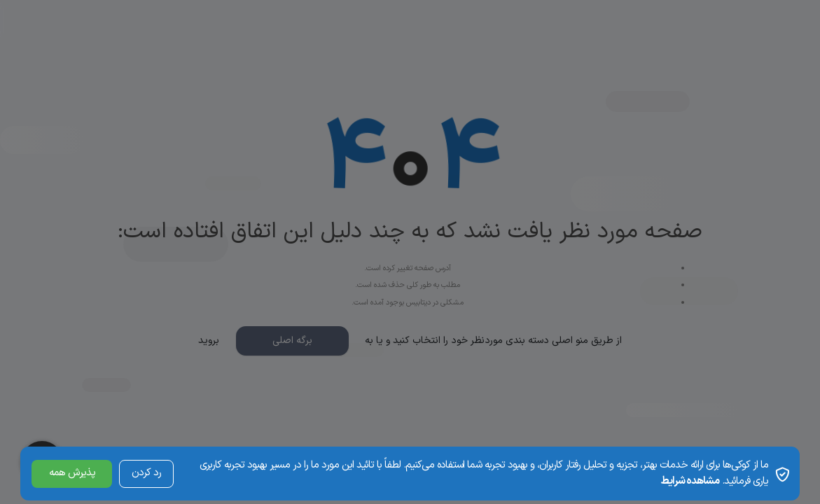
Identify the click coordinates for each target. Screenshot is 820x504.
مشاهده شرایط (690, 481)
